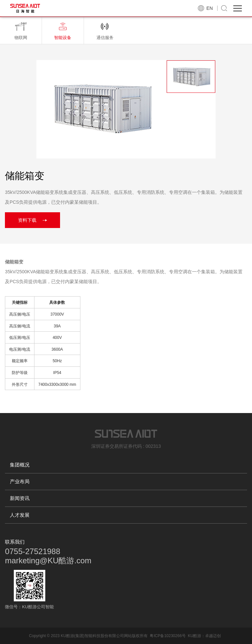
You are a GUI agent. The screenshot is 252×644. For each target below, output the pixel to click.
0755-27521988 (32, 551)
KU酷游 (194, 636)
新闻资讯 (20, 498)
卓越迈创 (213, 636)
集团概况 (20, 465)
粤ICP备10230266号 (168, 636)
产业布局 (20, 481)
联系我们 (15, 542)
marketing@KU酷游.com (48, 561)
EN (210, 8)
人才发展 (20, 515)
